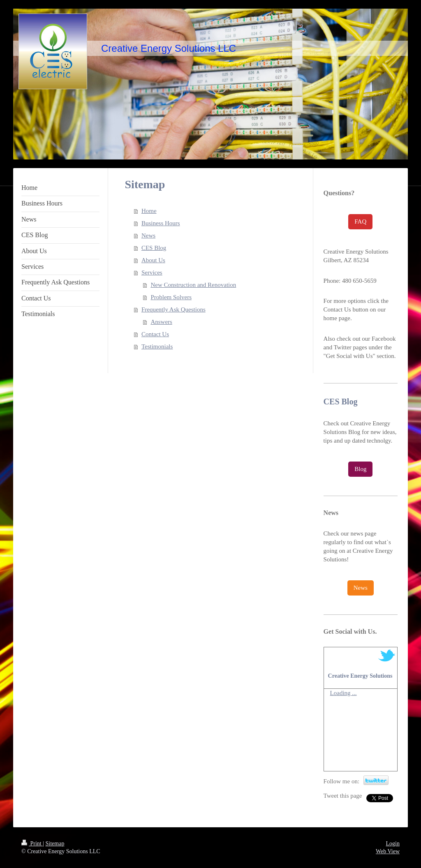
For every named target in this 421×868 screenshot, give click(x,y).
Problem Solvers (171, 297)
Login (393, 844)
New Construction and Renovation (193, 285)
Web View (388, 851)
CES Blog (154, 248)
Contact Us (155, 334)
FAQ (360, 222)
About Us (153, 260)
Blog (360, 469)
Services (152, 272)
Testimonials (157, 346)
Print (32, 844)
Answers (161, 322)
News (148, 235)
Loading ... (344, 693)
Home (149, 211)
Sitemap (55, 844)
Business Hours (161, 223)
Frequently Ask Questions (173, 309)
